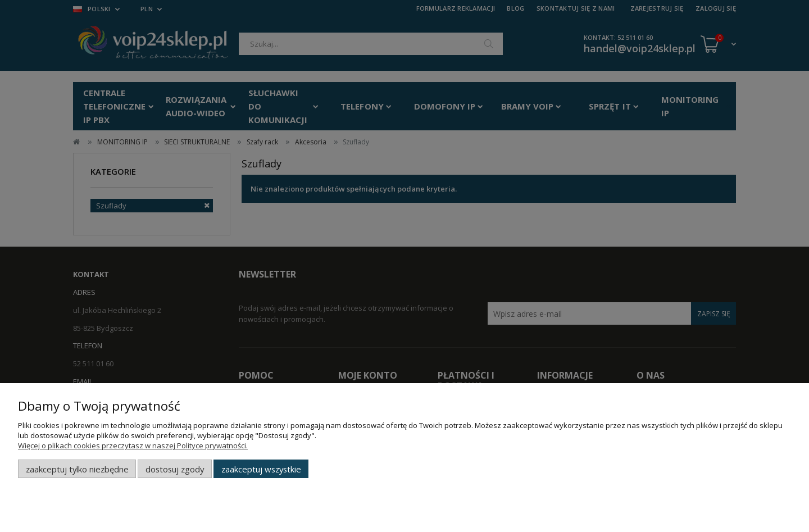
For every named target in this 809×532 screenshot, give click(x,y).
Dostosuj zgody (175, 469)
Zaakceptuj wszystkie (261, 469)
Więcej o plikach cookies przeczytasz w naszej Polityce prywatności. (133, 445)
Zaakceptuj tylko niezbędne (77, 469)
